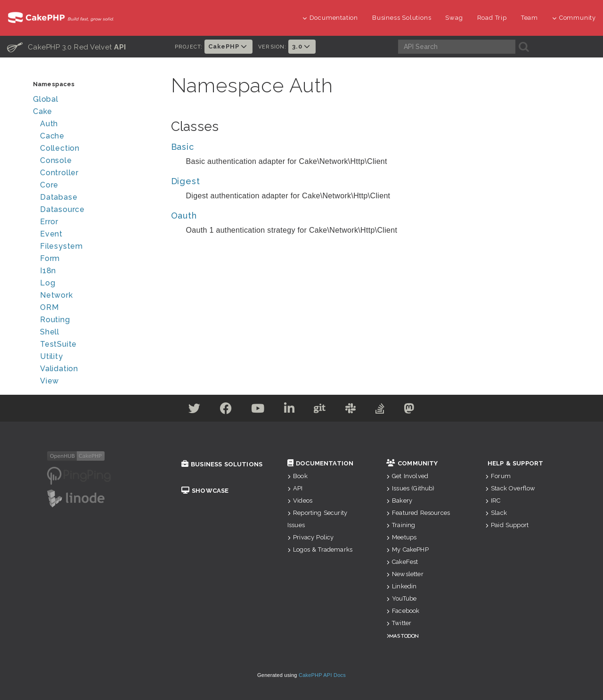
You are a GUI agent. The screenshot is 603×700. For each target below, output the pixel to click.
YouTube (401, 598)
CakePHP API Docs (322, 675)
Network (57, 295)
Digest (186, 181)
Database (59, 197)
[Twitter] (195, 410)
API (295, 488)
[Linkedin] (289, 410)
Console (56, 160)
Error (49, 222)
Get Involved (407, 476)
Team (530, 18)
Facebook (403, 611)
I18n (48, 271)
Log (48, 283)
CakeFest (402, 562)
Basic (183, 147)
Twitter (399, 623)
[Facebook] (226, 410)
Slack (496, 513)
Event (51, 234)
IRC (493, 501)
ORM (49, 307)
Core (49, 185)
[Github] (320, 410)
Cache (52, 136)
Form (50, 258)
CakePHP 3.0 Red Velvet (67, 47)
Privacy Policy (310, 537)
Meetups (401, 537)
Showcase (205, 491)
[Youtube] (258, 410)
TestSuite (58, 344)
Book (297, 476)
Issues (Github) (411, 488)
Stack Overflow (510, 488)
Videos (300, 501)
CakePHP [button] (228, 46)
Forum (498, 476)
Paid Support (507, 525)
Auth (49, 124)
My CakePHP (407, 549)
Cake (43, 111)
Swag (454, 18)
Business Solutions (402, 18)
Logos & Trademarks (320, 549)
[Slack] (351, 410)
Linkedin (401, 586)
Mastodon (404, 636)
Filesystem (61, 246)
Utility (52, 356)
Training (401, 525)
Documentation (330, 18)
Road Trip (492, 18)
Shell (50, 332)
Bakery (399, 501)
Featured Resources (418, 513)
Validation (59, 369)
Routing (55, 320)
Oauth (184, 216)
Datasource (62, 209)
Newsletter (405, 574)
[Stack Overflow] (380, 410)
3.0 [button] (302, 46)
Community (574, 18)
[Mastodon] (409, 410)
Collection (60, 148)
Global (46, 99)
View (49, 381)
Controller (59, 173)
